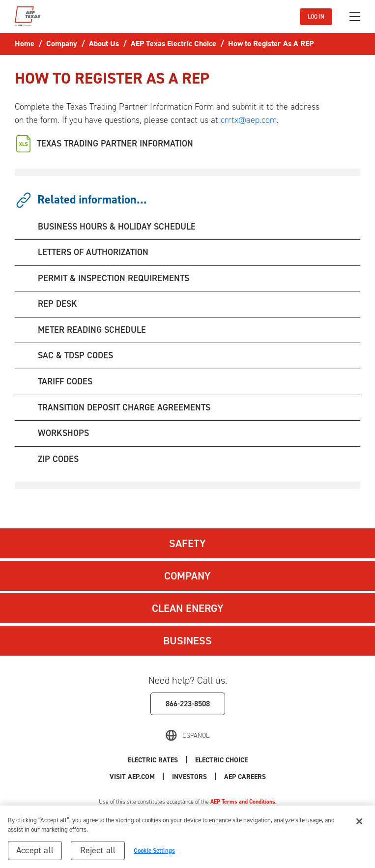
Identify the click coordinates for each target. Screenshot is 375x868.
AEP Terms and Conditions (243, 802)
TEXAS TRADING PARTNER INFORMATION (115, 144)
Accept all (35, 854)
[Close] (359, 825)
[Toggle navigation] (355, 17)
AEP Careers (245, 777)
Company (187, 576)
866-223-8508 (188, 704)
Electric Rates (153, 760)
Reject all (98, 854)
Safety (187, 543)
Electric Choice (221, 760)
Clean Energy (188, 608)
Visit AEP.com (132, 777)
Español (196, 736)
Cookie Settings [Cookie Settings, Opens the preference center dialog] (154, 854)
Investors (189, 777)
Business (187, 641)
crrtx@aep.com (249, 120)
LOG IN (316, 17)
